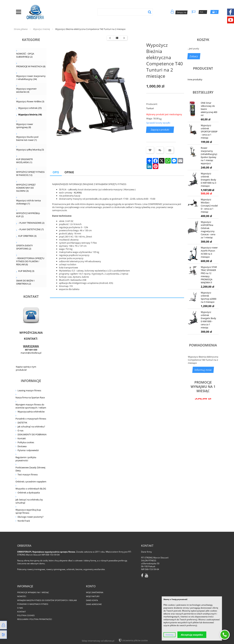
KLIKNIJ (78, 193)
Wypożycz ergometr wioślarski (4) (26, 90)
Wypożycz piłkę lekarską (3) (30, 150)
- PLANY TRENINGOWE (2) (31, 223)
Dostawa (22, 446)
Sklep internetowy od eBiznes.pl (98, 641)
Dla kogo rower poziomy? (31, 517)
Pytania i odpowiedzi (28, 450)
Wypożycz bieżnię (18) (30, 114)
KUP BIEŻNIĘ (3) (26, 271)
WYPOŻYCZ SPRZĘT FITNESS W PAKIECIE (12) (30, 173)
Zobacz (194, 56)
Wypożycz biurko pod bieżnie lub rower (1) (27, 138)
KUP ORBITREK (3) (27, 236)
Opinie (69, 172)
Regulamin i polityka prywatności (26, 459)
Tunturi (150, 108)
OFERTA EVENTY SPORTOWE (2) (24, 247)
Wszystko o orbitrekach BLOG (31, 489)
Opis (56, 172)
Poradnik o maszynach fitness (31, 419)
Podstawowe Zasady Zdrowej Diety (30, 469)
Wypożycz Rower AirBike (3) (30, 101)
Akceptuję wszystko (192, 635)
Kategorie (31, 40)
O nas (20, 430)
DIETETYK (22, 423)
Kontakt (22, 438)
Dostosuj (169, 635)
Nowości (22, 596)
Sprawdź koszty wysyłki (158, 123)
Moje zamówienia (95, 592)
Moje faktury (93, 596)
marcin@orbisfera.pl (31, 353)
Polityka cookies (26, 442)
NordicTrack (24, 521)
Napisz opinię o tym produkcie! (26, 368)
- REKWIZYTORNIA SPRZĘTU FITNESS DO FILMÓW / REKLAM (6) (30, 261)
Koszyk (203, 40)
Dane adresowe (94, 604)
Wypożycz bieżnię (41, 29)
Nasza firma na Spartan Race (30, 397)
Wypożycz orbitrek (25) (30, 108)
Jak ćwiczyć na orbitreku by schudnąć (29, 501)
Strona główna (21, 29)
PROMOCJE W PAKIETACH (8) (31, 66)
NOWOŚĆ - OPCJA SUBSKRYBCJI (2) (25, 55)
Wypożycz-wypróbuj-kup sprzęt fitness (28, 511)
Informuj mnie (203, 370)
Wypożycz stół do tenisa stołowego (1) (28, 202)
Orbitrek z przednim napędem (31, 482)
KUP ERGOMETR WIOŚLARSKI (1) (24, 161)
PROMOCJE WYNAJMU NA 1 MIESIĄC (203, 387)
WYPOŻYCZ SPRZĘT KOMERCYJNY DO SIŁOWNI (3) (26, 188)
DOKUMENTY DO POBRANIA (32, 434)
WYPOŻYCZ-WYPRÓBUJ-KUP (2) (28, 215)
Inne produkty (195, 79)
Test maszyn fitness (28, 474)
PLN (203, 12)
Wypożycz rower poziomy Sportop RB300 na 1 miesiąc (203, 443)
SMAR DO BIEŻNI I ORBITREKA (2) (25, 282)
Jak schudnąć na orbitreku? (31, 427)
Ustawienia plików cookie (135, 640)
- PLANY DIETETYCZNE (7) (31, 229)
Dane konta (92, 600)
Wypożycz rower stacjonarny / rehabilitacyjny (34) (31, 78)
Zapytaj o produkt (160, 130)
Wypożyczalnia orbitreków (31, 412)
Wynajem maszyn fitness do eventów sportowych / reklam (31, 406)
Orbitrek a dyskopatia (29, 493)
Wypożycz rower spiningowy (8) (25, 126)
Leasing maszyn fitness (29, 390)
